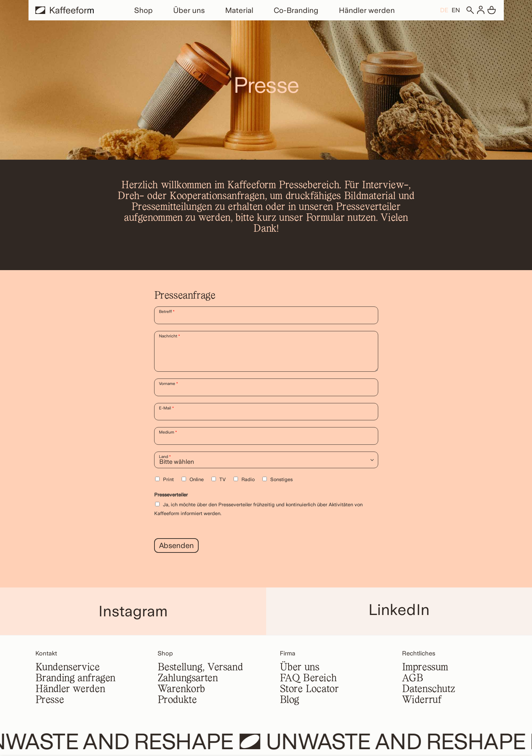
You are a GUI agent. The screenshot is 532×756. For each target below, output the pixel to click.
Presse (50, 700)
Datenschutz (429, 689)
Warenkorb (181, 689)
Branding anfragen (76, 679)
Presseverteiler (171, 495)
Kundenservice (68, 668)
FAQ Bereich (308, 679)
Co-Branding (296, 10)
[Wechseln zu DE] (444, 10)
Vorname (168, 384)
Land (165, 457)
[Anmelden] (481, 10)
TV (223, 479)
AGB (413, 679)
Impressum (425, 668)
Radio (248, 479)
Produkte (177, 700)
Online (197, 479)
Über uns (189, 10)
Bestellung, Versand (200, 668)
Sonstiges (281, 479)
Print (168, 479)
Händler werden (367, 10)
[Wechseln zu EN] (456, 10)
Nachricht (169, 336)
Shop (143, 10)
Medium (168, 432)
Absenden (177, 545)
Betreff (167, 312)
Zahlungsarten (188, 679)
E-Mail (166, 408)
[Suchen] (470, 10)
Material (239, 10)
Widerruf (422, 700)
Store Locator (309, 689)
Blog (289, 700)
